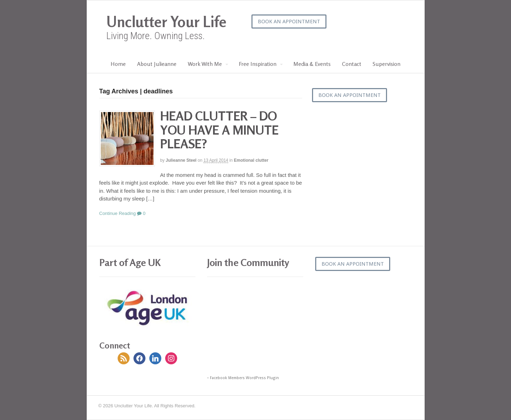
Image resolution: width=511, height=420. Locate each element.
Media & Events (312, 64)
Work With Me (205, 64)
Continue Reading (118, 213)
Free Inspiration (258, 64)
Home (118, 64)
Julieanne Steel (181, 160)
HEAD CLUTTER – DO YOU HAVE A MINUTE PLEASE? (219, 130)
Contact (352, 64)
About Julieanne (157, 64)
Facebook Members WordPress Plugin (244, 378)
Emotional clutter (251, 160)
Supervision (387, 64)
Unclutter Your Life (166, 22)
